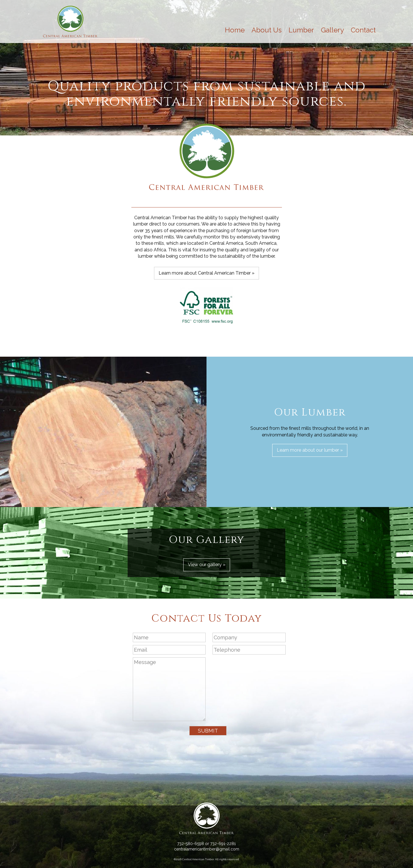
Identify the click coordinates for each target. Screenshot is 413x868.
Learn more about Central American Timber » (206, 273)
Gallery (332, 30)
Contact (363, 30)
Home (235, 30)
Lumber (301, 30)
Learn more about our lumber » (310, 450)
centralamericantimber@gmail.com (207, 849)
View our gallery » (207, 565)
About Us (267, 30)
